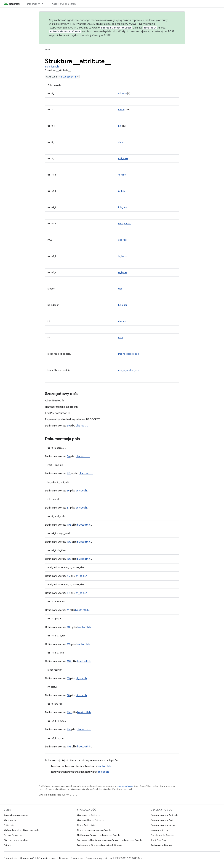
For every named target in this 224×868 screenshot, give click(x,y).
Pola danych (52, 67)
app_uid (122, 240)
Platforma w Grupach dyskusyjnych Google (99, 835)
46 (69, 576)
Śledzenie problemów (161, 845)
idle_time (123, 207)
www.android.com (160, 830)
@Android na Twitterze (89, 815)
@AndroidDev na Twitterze (91, 820)
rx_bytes (123, 272)
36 (69, 491)
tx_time (122, 175)
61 (68, 610)
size (120, 289)
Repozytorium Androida (16, 815)
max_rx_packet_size (129, 370)
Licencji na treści (125, 786)
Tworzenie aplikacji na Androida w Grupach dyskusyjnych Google (110, 840)
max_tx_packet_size (129, 354)
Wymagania (10, 820)
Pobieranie (9, 825)
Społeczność (27, 858)
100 (70, 627)
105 (69, 525)
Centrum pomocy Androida (164, 815)
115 (69, 644)
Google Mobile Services (162, 835)
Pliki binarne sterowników (16, 840)
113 (69, 474)
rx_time (122, 191)
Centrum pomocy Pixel (162, 820)
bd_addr (123, 305)
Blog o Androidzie (86, 825)
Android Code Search (64, 4)
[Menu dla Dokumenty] (44, 4)
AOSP (48, 50)
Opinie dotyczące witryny (99, 858)
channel (122, 321)
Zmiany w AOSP (101, 35)
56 (69, 457)
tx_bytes (123, 256)
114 (69, 730)
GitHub (7, 845)
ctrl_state (123, 158)
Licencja (63, 858)
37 (69, 508)
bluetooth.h (69, 77)
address (123, 93)
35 (69, 678)
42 (69, 593)
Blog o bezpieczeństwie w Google (94, 830)
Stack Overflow (158, 840)
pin (120, 126)
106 (69, 747)
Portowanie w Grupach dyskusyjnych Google (99, 845)
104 (69, 713)
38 (69, 695)
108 (69, 559)
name (121, 110)
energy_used (125, 224)
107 (69, 661)
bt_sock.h (81, 491)
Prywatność (77, 858)
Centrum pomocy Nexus (163, 825)
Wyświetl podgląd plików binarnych (21, 830)
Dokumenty (33, 4)
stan (121, 142)
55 (69, 426)
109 (69, 542)
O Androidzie (11, 858)
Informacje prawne (47, 858)
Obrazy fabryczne (13, 835)
